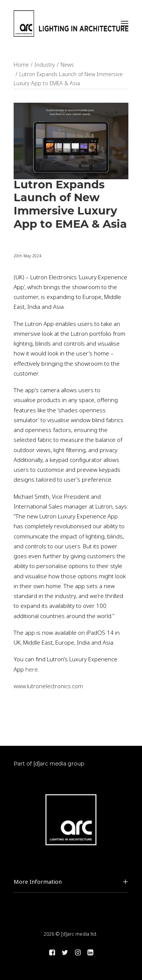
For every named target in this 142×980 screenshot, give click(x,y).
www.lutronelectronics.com (48, 686)
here (31, 670)
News (67, 65)
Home (21, 65)
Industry (45, 65)
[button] (125, 23)
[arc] (71, 23)
